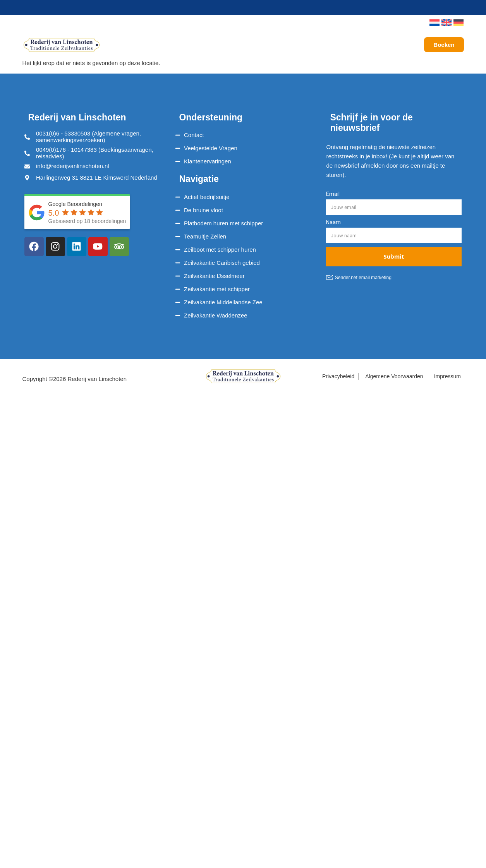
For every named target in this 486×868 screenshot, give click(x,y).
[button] (413, 23)
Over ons (349, 45)
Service (306, 45)
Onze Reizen (200, 45)
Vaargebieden (257, 45)
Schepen (150, 45)
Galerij (387, 45)
